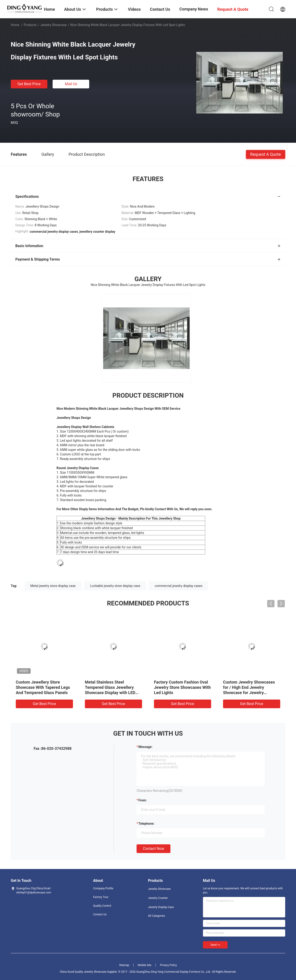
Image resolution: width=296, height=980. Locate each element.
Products (30, 25)
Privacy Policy (168, 965)
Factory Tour (101, 897)
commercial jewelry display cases (178, 586)
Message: (145, 747)
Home (15, 25)
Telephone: (146, 824)
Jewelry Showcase (54, 25)
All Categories (156, 916)
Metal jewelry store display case (53, 586)
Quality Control (102, 906)
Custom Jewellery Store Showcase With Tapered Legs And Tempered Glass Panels (43, 687)
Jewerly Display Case (161, 907)
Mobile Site (145, 965)
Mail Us (71, 84)
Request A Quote (266, 154)
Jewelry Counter (158, 898)
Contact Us (100, 914)
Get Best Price (29, 84)
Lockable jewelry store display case (115, 586)
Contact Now (153, 849)
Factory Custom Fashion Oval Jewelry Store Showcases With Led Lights (182, 687)
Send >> (215, 945)
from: (143, 800)
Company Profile (103, 888)
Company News (194, 9)
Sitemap (124, 965)
